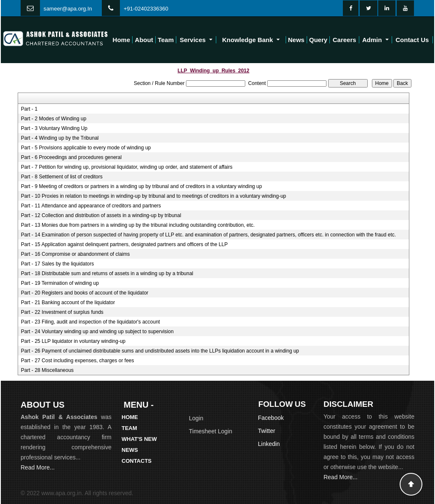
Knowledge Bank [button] (248, 40)
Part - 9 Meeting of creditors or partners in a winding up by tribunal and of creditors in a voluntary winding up (142, 186)
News (296, 40)
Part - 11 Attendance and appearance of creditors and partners (91, 206)
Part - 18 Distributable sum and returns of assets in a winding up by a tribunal (107, 273)
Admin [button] (373, 40)
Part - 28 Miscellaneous (47, 370)
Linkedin (269, 444)
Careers (345, 40)
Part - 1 (29, 109)
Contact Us (412, 40)
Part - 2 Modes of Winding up (54, 119)
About (144, 40)
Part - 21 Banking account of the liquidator (68, 302)
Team (166, 40)
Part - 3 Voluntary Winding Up (54, 128)
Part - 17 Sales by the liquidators (57, 264)
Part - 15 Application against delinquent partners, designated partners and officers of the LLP (124, 244)
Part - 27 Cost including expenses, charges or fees (78, 361)
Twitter (267, 431)
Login (196, 418)
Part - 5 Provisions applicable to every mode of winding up (86, 148)
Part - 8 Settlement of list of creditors (62, 177)
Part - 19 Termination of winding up (60, 283)
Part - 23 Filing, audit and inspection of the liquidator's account (91, 322)
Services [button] (194, 40)
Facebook (271, 418)
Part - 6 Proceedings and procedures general (71, 157)
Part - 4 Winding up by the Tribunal (60, 138)
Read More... (38, 467)
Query (318, 40)
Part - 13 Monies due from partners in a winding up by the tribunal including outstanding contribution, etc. (138, 225)
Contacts (137, 461)
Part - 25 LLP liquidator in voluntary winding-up (73, 341)
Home (122, 40)
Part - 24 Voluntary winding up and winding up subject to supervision (97, 332)
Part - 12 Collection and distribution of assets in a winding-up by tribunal (101, 215)
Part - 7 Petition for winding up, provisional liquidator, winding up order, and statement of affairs (127, 167)
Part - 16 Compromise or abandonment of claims (76, 254)
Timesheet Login (211, 431)
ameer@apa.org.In (69, 9)
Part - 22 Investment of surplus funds (62, 312)
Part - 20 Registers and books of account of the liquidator (85, 293)
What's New (139, 439)
